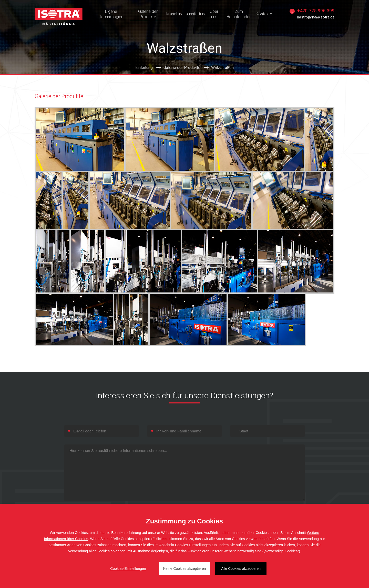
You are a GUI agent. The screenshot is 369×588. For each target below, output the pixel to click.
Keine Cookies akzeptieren (185, 569)
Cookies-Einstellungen (128, 569)
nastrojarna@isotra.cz (316, 17)
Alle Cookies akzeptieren (241, 569)
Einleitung (144, 68)
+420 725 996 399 (316, 11)
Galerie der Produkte (182, 68)
